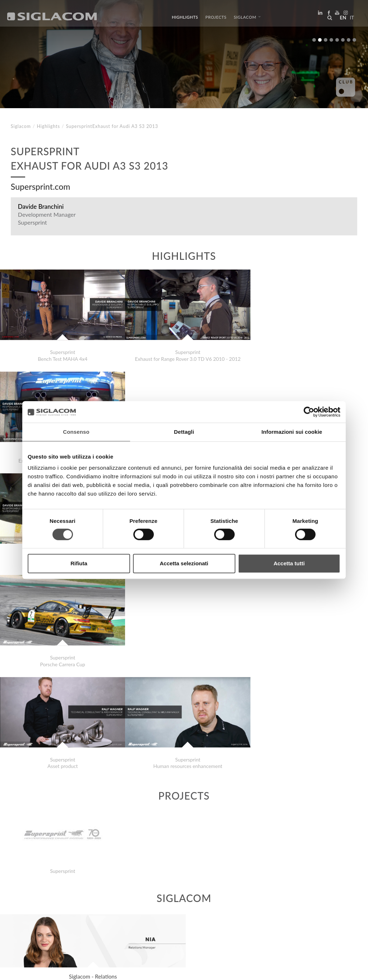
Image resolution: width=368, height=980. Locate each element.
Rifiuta (79, 563)
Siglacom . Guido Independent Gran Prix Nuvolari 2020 (86, 877)
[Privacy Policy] (29, 969)
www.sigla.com (336, 970)
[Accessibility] (157, 969)
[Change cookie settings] (112, 969)
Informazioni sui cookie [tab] (292, 432)
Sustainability (119, 910)
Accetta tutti (289, 563)
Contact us (166, 910)
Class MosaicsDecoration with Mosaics (68, 885)
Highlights (185, 19)
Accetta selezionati (184, 563)
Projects (216, 19)
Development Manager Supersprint (47, 218)
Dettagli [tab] (184, 432)
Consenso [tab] (76, 432)
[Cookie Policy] (66, 969)
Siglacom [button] (247, 19)
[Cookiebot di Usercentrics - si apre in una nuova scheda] (309, 412)
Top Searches (36, 910)
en (341, 19)
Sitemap (77, 910)
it (350, 19)
